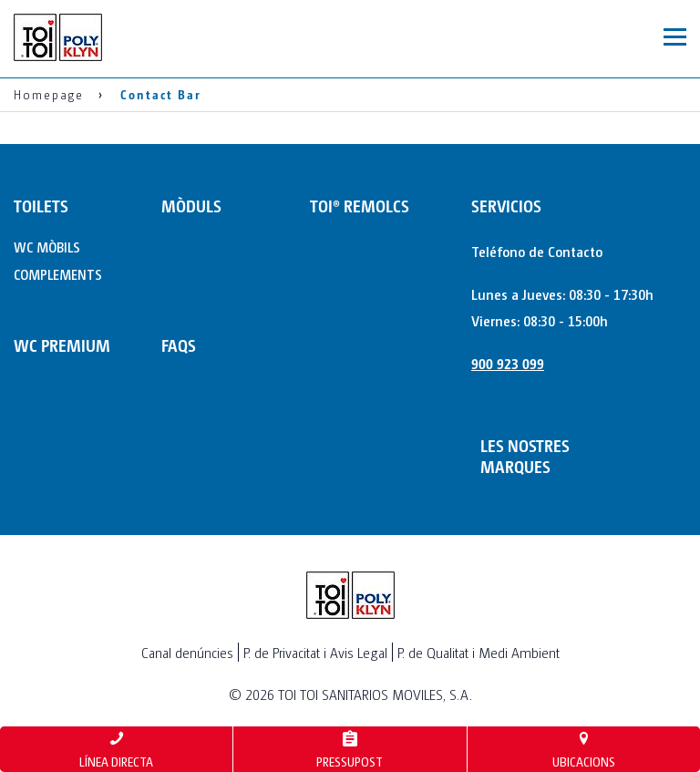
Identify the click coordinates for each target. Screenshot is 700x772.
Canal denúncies (187, 652)
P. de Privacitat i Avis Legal (315, 652)
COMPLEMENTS (58, 274)
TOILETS (41, 206)
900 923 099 (508, 363)
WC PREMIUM (62, 345)
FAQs (179, 345)
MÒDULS (191, 206)
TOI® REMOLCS (360, 206)
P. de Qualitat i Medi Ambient (479, 652)
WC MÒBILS (47, 247)
